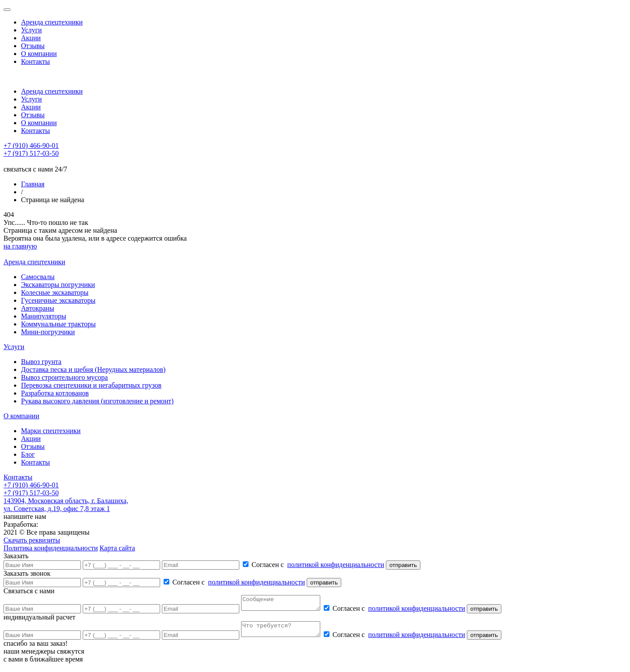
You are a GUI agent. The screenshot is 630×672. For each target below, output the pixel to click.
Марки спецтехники (51, 431)
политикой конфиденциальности (336, 565)
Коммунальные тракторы (58, 324)
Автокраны (38, 308)
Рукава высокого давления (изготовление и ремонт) (97, 401)
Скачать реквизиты (32, 540)
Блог (28, 454)
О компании (39, 54)
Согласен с (314, 565)
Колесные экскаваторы (55, 292)
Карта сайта (117, 548)
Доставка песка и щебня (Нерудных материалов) (93, 369)
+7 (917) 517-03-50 (31, 153)
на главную (20, 246)
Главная (33, 184)
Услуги (31, 30)
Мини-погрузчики (48, 332)
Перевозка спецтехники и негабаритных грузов (91, 385)
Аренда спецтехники (52, 22)
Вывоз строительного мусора (64, 377)
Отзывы (33, 46)
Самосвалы (38, 277)
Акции (31, 38)
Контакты (35, 61)
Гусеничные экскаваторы (58, 300)
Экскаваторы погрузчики (58, 285)
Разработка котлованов (55, 393)
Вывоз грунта (41, 362)
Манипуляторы (44, 316)
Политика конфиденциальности (51, 548)
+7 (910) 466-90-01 (31, 145)
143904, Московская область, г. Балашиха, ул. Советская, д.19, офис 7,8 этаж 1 (66, 505)
